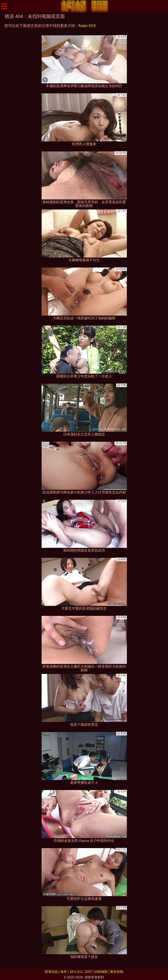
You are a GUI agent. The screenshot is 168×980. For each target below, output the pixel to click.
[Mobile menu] (4, 6)
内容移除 (101, 972)
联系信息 (51, 972)
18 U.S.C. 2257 (81, 972)
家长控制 (117, 972)
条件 (64, 972)
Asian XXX (87, 26)
